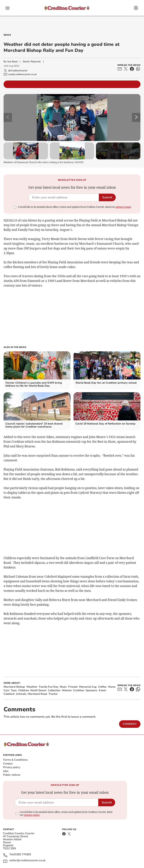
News (7, 35)
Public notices (12, 775)
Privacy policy (12, 767)
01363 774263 (22, 855)
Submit (107, 197)
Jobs (6, 771)
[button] (7, 8)
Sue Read (12, 62)
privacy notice (123, 207)
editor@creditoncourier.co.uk (27, 861)
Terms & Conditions (15, 760)
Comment (130, 724)
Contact (8, 764)
